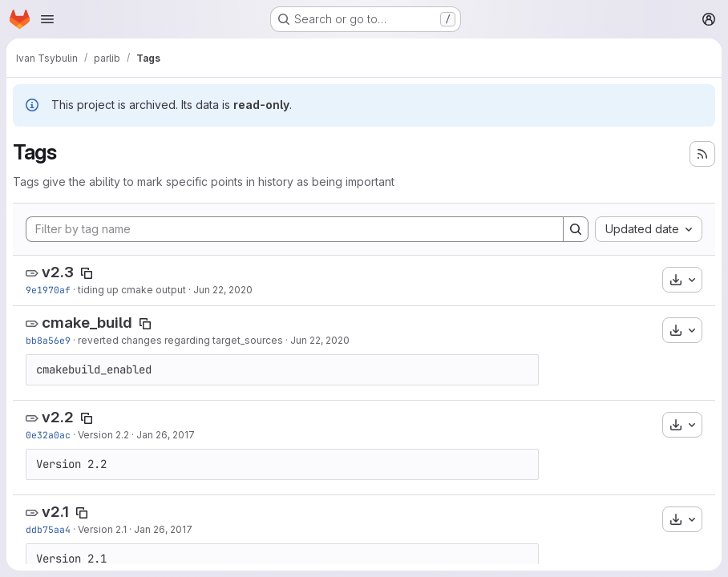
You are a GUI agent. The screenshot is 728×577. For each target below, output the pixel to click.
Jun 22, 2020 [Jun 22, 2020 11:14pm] (223, 290)
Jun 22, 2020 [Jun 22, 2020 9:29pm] (320, 340)
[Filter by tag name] (295, 229)
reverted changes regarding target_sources (180, 340)
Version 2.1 (102, 529)
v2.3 (58, 272)
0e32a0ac (48, 435)
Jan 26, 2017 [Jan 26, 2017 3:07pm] (166, 435)
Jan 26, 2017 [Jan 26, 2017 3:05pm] (163, 529)
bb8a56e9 (48, 340)
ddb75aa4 (48, 529)
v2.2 (58, 417)
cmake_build (87, 323)
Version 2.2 (103, 435)
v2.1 (55, 512)
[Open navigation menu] (47, 19)
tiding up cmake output (132, 290)
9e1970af (48, 290)
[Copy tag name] (87, 273)
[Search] (576, 229)
